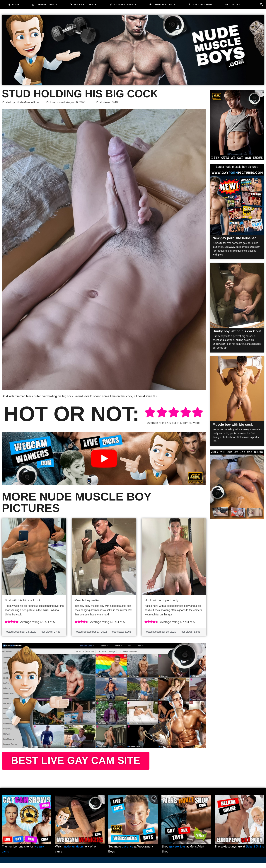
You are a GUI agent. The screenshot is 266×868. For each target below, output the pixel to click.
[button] (261, 5)
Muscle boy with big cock (233, 425)
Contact (235, 5)
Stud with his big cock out (22, 600)
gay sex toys (177, 851)
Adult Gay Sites (202, 5)
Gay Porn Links (125, 5)
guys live (128, 851)
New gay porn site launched (235, 238)
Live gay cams (46, 5)
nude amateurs (74, 851)
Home (15, 5)
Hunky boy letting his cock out (237, 331)
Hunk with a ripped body (161, 600)
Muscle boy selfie (87, 600)
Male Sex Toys (85, 5)
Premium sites (164, 5)
